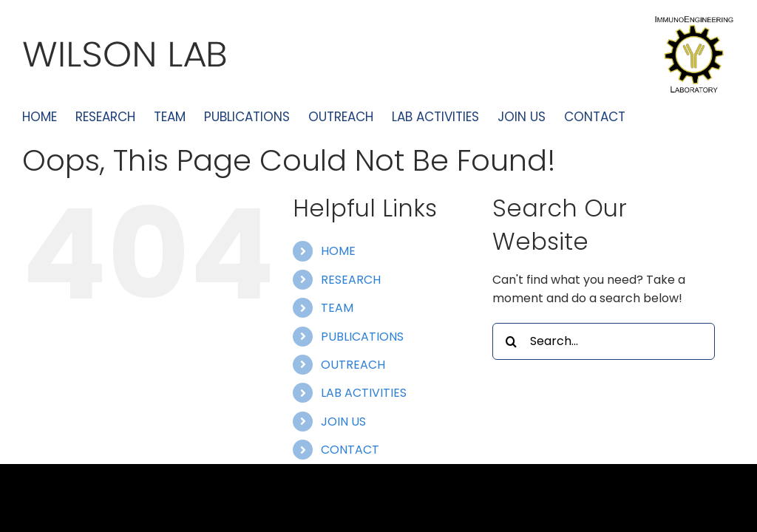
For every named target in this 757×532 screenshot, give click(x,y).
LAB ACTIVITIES (364, 393)
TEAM (337, 308)
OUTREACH (353, 365)
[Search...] (604, 341)
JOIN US (343, 422)
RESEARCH (351, 280)
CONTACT (350, 450)
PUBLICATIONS (362, 337)
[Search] (511, 341)
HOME (338, 251)
